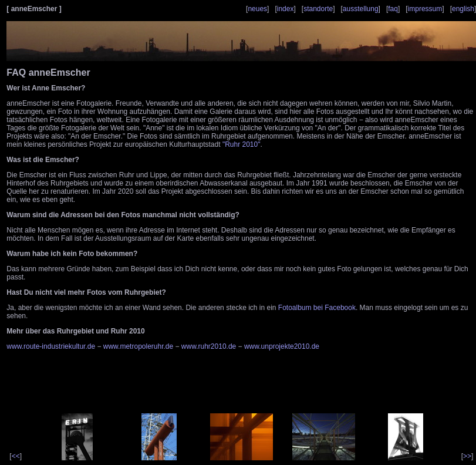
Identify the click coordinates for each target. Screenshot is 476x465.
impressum (425, 9)
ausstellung (361, 9)
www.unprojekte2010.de (282, 346)
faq (393, 9)
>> (467, 456)
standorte (318, 9)
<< (16, 456)
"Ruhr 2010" (242, 144)
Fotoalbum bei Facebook (317, 308)
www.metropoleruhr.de (138, 346)
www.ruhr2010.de (209, 346)
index (286, 9)
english (463, 9)
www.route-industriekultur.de (51, 346)
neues (257, 9)
